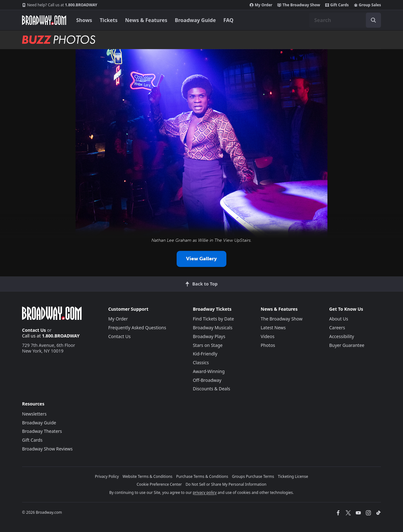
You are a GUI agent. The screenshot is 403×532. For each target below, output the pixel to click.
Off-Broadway (207, 380)
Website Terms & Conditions (147, 476)
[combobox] (345, 20)
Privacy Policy (107, 476)
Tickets (109, 20)
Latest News (273, 328)
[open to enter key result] (373, 20)
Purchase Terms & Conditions (202, 476)
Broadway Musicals (213, 328)
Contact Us (34, 330)
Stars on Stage (208, 345)
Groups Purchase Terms (253, 476)
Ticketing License (293, 476)
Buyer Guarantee (347, 345)
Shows (84, 20)
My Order (261, 5)
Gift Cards (337, 5)
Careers (337, 328)
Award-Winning (209, 371)
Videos (268, 336)
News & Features (146, 20)
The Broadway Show (299, 5)
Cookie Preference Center (159, 484)
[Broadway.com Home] (44, 20)
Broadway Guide (195, 20)
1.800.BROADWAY (60, 5)
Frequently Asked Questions (137, 328)
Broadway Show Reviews (47, 449)
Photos (268, 345)
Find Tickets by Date (213, 319)
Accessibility (341, 336)
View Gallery (201, 259)
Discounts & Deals (211, 389)
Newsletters (34, 414)
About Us (338, 319)
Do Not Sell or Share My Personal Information (226, 484)
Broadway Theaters (42, 431)
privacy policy (205, 492)
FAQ (229, 20)
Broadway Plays (209, 336)
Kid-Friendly (205, 354)
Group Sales (367, 5)
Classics (201, 362)
